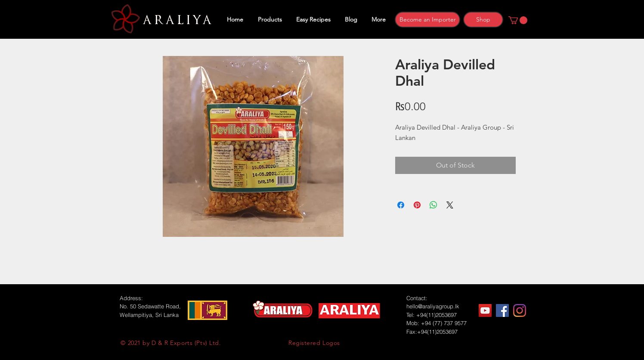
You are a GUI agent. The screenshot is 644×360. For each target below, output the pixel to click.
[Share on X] (450, 205)
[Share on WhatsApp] (433, 205)
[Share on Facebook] (401, 205)
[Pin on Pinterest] (417, 205)
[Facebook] (502, 310)
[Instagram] (520, 310)
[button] (518, 20)
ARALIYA (176, 20)
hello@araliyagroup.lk (433, 306)
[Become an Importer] (427, 20)
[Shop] (483, 20)
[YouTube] (485, 310)
